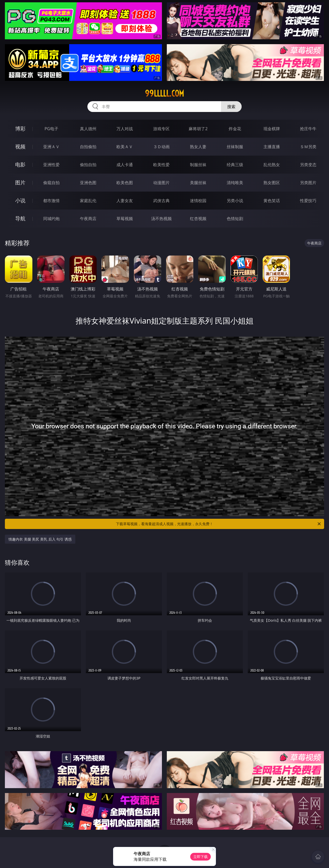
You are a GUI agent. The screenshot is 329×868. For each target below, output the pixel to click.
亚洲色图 (88, 183)
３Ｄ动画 (161, 147)
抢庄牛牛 (308, 129)
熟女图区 (272, 183)
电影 (20, 164)
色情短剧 (235, 219)
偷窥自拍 (51, 183)
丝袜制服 (235, 147)
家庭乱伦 (88, 201)
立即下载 (200, 857)
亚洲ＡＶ (51, 147)
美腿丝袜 (198, 183)
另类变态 (308, 165)
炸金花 (235, 129)
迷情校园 (198, 201)
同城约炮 (51, 219)
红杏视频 (198, 219)
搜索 (231, 107)
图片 (20, 182)
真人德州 (88, 129)
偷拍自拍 (88, 165)
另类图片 (308, 183)
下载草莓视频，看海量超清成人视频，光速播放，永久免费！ (219, 524)
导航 (20, 218)
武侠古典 (161, 201)
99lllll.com (164, 93)
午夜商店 (88, 219)
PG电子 (51, 129)
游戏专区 (161, 129)
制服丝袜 (198, 165)
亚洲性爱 (51, 165)
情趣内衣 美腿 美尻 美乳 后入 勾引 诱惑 (40, 539)
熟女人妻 (198, 147)
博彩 (20, 129)
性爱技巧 (308, 201)
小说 (20, 200)
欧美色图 (125, 183)
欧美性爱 (161, 165)
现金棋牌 (272, 129)
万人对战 (125, 129)
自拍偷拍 (88, 147)
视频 (20, 147)
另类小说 (235, 201)
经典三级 (235, 165)
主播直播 (272, 147)
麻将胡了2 (198, 129)
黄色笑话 (272, 201)
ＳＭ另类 (308, 147)
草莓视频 (125, 219)
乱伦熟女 (272, 165)
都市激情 (51, 201)
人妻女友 (125, 201)
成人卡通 (125, 165)
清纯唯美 (235, 183)
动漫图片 (161, 183)
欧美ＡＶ (125, 147)
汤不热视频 (161, 219)
